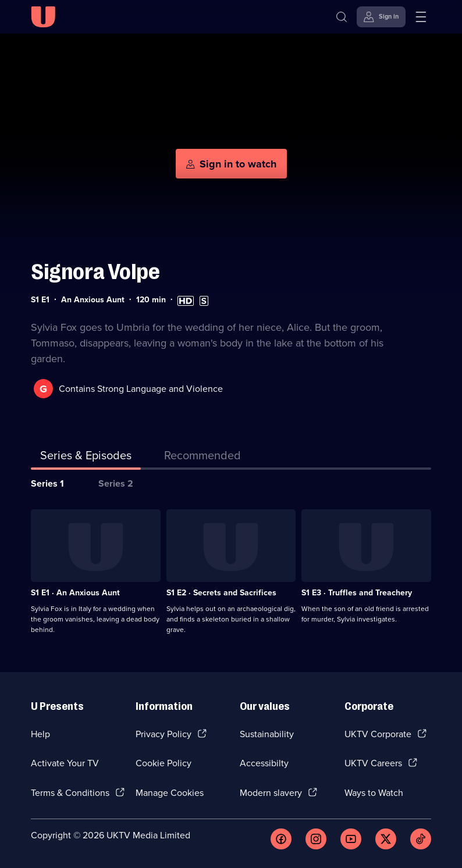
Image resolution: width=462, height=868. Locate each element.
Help (40, 734)
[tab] (202, 458)
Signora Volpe (95, 272)
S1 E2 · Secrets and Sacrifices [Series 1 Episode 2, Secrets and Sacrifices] (221, 593)
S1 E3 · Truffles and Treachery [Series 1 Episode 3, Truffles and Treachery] (357, 593)
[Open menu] (421, 17)
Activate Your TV (65, 763)
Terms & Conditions (70, 793)
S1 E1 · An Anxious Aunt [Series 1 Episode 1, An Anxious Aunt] (75, 593)
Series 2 (116, 483)
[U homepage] (43, 17)
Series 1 (47, 483)
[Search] (342, 17)
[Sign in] (381, 17)
